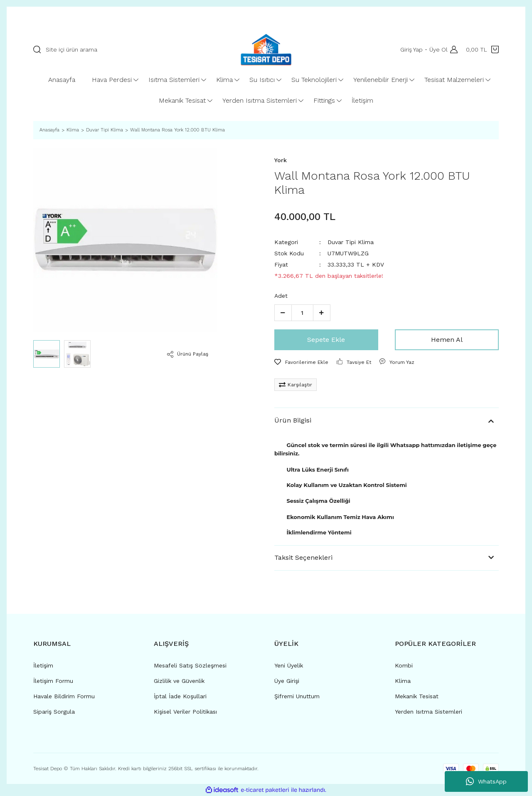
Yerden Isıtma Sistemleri (429, 712)
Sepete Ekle (326, 340)
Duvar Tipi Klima (351, 242)
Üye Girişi (287, 681)
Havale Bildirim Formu (64, 696)
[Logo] (266, 49)
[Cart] (482, 49)
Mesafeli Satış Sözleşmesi (190, 665)
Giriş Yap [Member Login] (410, 49)
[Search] (125, 49)
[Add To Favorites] (301, 362)
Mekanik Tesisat (417, 696)
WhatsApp (486, 781)
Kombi (404, 665)
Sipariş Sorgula (54, 712)
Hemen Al (447, 340)
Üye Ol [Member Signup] (437, 49)
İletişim (43, 665)
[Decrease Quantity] (283, 313)
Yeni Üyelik (289, 665)
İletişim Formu (53, 681)
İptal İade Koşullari (180, 696)
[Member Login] (452, 49)
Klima (403, 681)
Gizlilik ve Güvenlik (179, 681)
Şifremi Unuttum (297, 696)
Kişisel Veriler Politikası (185, 712)
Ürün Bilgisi (293, 420)
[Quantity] (302, 313)
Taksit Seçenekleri (303, 557)
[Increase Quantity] (322, 313)
